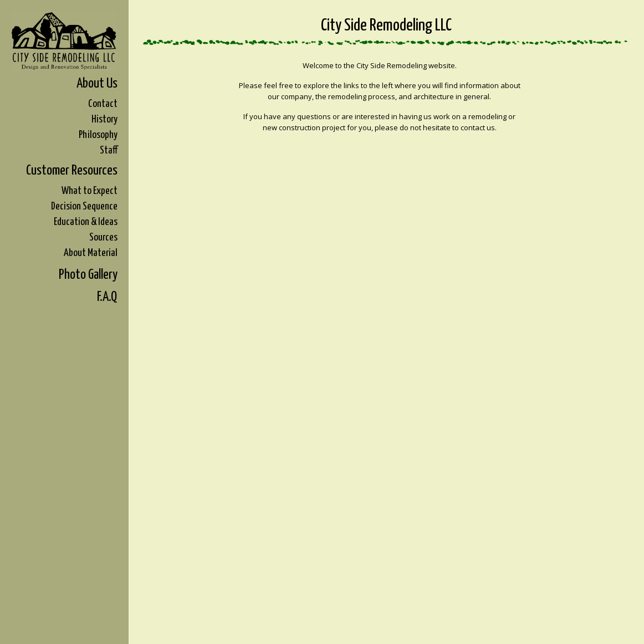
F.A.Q (107, 297)
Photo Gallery (88, 275)
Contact (103, 104)
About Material (91, 253)
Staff (109, 150)
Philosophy (98, 135)
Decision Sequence (84, 206)
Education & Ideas (86, 222)
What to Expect (90, 191)
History (104, 119)
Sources (103, 237)
